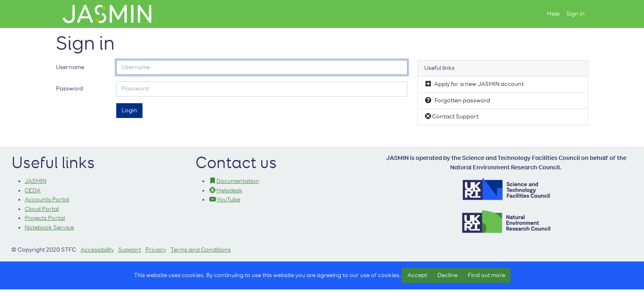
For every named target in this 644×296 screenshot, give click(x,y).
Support (130, 250)
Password (69, 89)
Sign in (576, 14)
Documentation (234, 181)
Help (553, 14)
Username (70, 67)
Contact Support (451, 116)
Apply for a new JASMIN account (474, 84)
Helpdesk (225, 191)
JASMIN (36, 181)
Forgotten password (457, 100)
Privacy (156, 250)
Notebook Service (49, 228)
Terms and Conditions (201, 250)
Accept (417, 275)
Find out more (486, 275)
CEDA (33, 191)
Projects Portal (45, 218)
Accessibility (97, 250)
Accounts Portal (47, 200)
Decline (447, 275)
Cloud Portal (42, 209)
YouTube (224, 200)
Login (129, 110)
